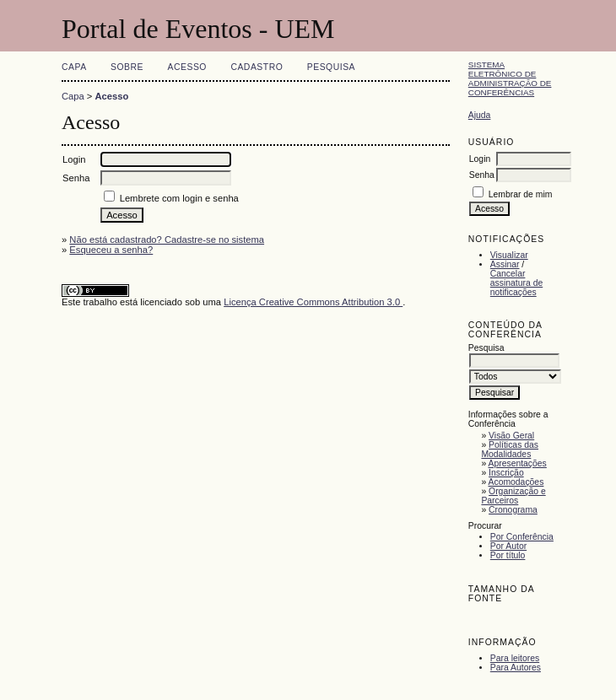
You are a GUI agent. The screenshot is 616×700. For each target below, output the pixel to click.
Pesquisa (331, 67)
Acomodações (516, 482)
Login (480, 159)
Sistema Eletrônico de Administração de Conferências (510, 78)
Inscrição (506, 473)
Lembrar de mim (521, 194)
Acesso (187, 67)
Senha (482, 175)
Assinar (505, 264)
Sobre (127, 67)
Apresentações (518, 463)
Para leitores (515, 658)
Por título (508, 555)
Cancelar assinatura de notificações (516, 283)
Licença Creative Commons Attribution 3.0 (313, 302)
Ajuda (480, 115)
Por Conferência (522, 537)
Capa (74, 67)
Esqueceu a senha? (111, 250)
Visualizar (509, 255)
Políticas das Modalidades (510, 450)
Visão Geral (511, 436)
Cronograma (513, 510)
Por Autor (508, 546)
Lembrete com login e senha (179, 198)
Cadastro (257, 67)
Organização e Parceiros (513, 496)
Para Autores (516, 668)
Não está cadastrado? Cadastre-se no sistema (167, 240)
